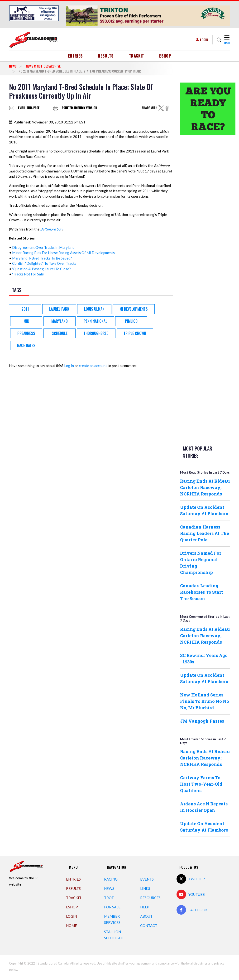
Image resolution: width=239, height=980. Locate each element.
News (13, 66)
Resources (150, 898)
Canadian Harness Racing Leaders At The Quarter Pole (205, 533)
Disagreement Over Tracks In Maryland (43, 247)
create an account (93, 366)
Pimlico (131, 321)
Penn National (95, 321)
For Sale (112, 907)
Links (145, 888)
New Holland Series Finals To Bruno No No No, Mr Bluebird (205, 701)
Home (72, 926)
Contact (149, 926)
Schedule (60, 333)
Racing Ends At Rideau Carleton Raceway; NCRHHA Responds (205, 487)
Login (204, 40)
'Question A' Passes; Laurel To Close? (41, 269)
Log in (69, 366)
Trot (109, 898)
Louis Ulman (94, 309)
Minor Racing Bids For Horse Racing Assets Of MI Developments (63, 253)
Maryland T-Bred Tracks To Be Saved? (42, 258)
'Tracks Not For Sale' (28, 274)
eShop (165, 56)
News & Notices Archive (43, 66)
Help (145, 907)
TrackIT (137, 56)
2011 (25, 309)
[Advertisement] (205, 214)
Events (147, 879)
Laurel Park (59, 309)
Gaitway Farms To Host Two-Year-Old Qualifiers (201, 784)
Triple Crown (135, 333)
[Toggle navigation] (227, 40)
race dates (26, 345)
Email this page (29, 108)
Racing (111, 879)
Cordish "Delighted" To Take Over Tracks (44, 263)
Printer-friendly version (79, 108)
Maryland (60, 321)
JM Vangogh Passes (202, 721)
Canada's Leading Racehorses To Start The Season (202, 592)
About (146, 916)
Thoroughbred (96, 333)
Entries (75, 56)
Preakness (26, 333)
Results (106, 56)
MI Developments (134, 309)
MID (26, 321)
